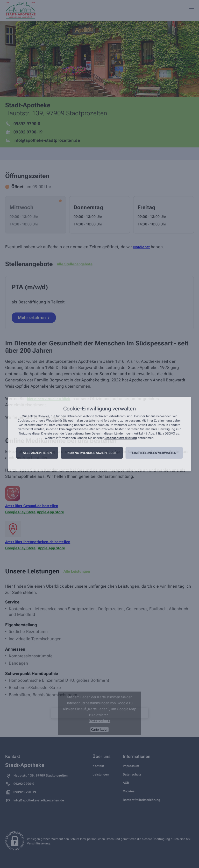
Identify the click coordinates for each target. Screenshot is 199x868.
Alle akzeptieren (37, 453)
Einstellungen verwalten (154, 453)
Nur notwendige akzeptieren (92, 453)
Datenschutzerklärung (121, 438)
